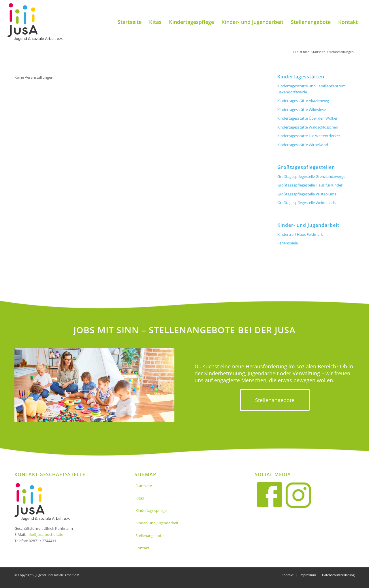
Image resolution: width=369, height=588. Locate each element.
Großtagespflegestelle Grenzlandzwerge (311, 176)
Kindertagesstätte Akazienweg (303, 101)
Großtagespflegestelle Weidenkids (306, 203)
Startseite (144, 486)
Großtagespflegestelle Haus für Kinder (310, 185)
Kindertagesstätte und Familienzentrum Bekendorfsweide (311, 89)
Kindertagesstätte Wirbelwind (303, 145)
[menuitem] (130, 22)
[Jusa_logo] (35, 22)
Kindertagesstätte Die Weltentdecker (309, 136)
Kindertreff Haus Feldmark (300, 234)
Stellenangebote (149, 536)
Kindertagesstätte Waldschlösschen (308, 127)
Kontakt (142, 548)
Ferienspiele (288, 243)
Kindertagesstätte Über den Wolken (308, 118)
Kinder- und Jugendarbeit (157, 523)
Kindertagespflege (151, 510)
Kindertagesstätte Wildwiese (302, 110)
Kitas (140, 498)
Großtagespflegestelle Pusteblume (307, 194)
